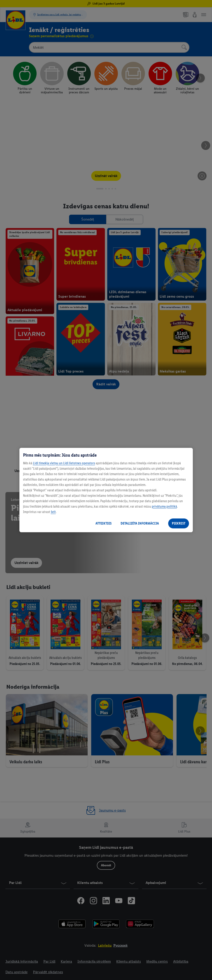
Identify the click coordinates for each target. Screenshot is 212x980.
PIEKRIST (179, 523)
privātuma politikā (164, 506)
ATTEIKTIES (104, 523)
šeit (53, 512)
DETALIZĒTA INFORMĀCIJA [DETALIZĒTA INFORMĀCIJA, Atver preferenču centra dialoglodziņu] (140, 523)
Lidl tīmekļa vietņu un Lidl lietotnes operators (64, 463)
